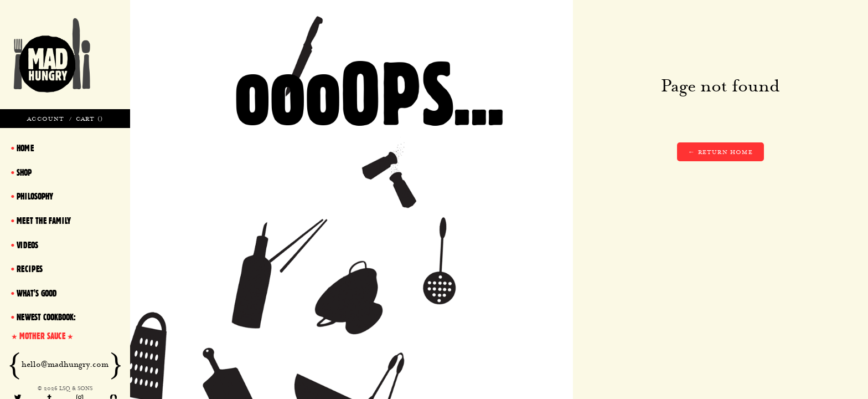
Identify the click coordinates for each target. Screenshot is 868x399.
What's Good (37, 293)
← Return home (720, 152)
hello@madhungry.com (65, 364)
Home (25, 148)
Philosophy (35, 196)
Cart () (89, 119)
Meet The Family (44, 221)
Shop (24, 172)
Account (46, 119)
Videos (27, 245)
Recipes (30, 269)
